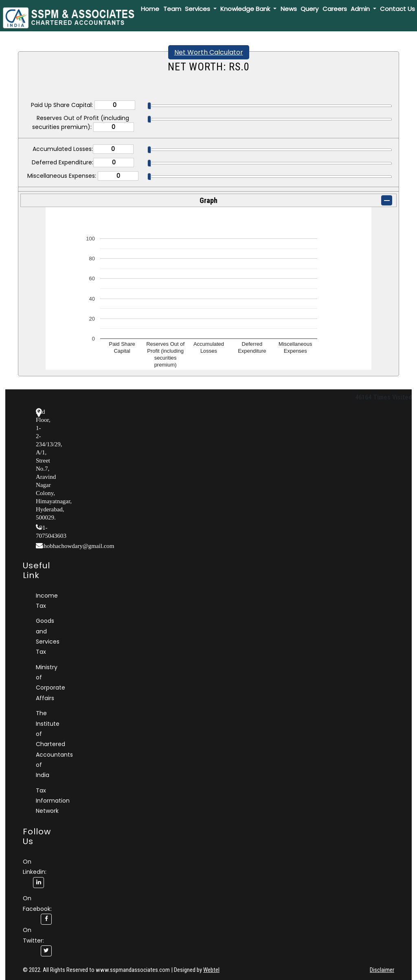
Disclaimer (382, 970)
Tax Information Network (53, 801)
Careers (335, 9)
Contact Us (397, 9)
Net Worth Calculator (209, 52)
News (289, 9)
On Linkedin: (35, 872)
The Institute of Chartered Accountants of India (54, 744)
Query (309, 9)
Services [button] (198, 9)
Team (172, 9)
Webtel (211, 970)
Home (150, 9)
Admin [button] (361, 9)
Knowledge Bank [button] (246, 9)
